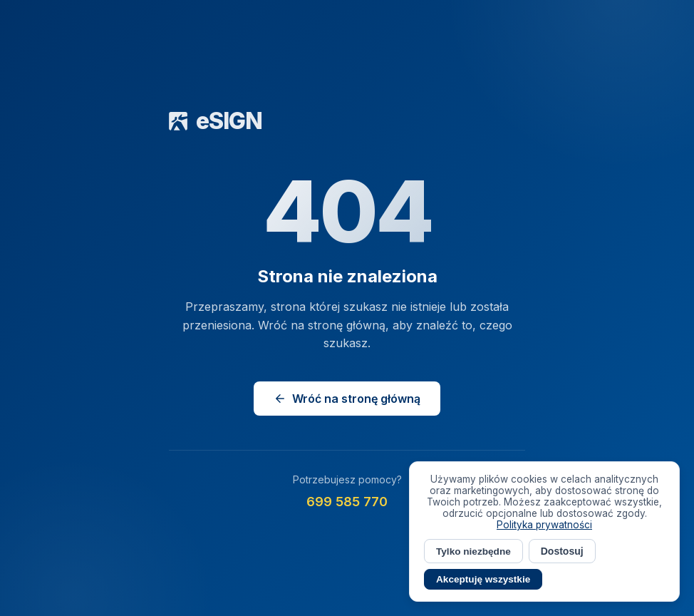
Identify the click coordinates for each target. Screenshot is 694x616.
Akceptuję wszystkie (483, 579)
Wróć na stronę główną (347, 399)
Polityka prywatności (544, 525)
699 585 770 (347, 502)
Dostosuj (562, 551)
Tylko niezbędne (473, 551)
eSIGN (216, 121)
